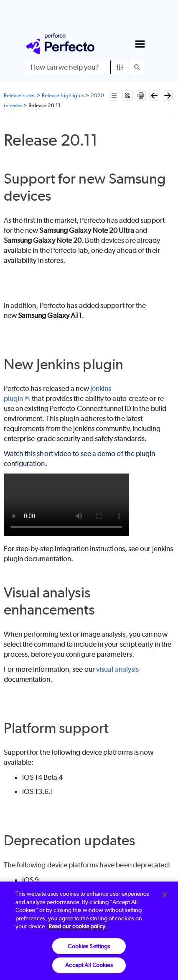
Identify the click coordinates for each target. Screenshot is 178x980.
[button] (120, 67)
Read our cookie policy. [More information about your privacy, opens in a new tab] (78, 926)
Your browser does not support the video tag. (66, 505)
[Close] (165, 895)
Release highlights (63, 95)
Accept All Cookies (89, 965)
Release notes (20, 95)
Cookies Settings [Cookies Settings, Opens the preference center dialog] (89, 946)
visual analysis (117, 669)
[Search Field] (85, 67)
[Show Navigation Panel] (140, 44)
